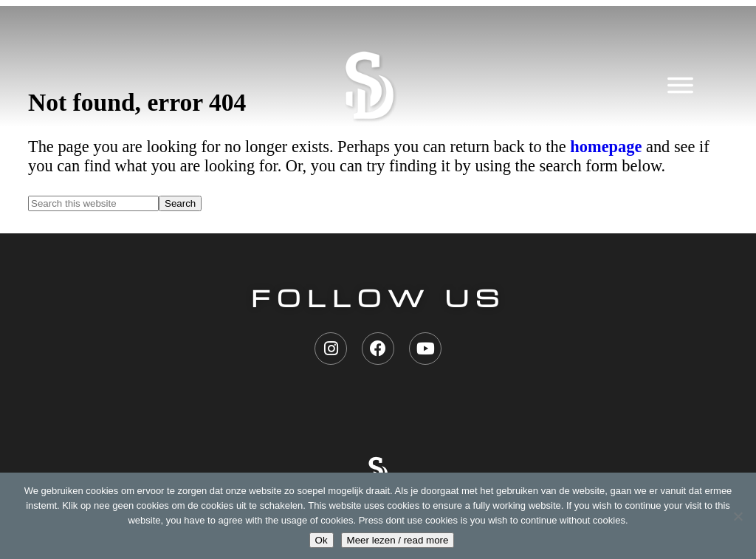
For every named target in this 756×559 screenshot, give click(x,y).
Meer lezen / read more (398, 540)
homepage (606, 147)
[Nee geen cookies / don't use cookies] (738, 516)
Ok (322, 540)
